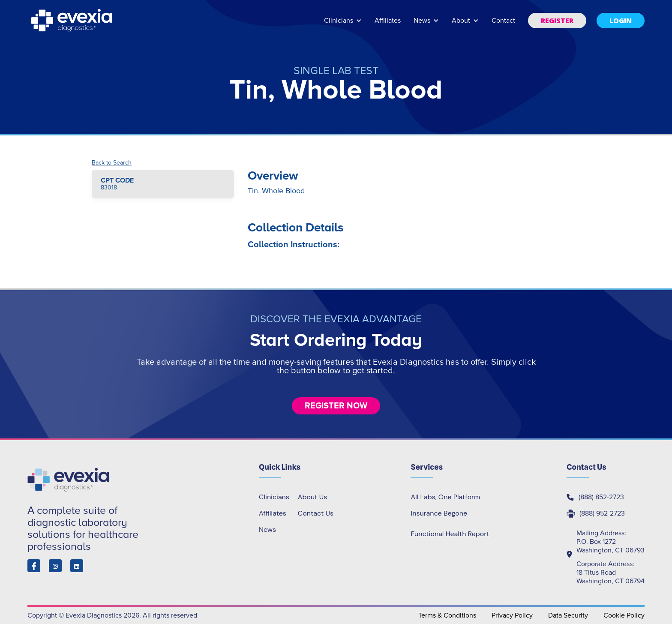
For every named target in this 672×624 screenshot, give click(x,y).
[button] (343, 25)
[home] (72, 21)
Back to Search (112, 163)
